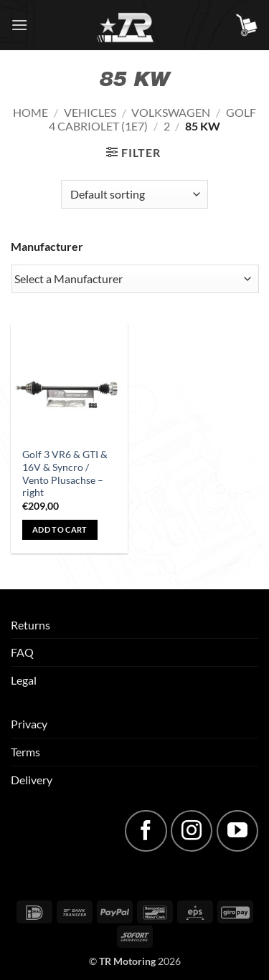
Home (30, 112)
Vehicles (90, 112)
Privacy (29, 724)
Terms (25, 752)
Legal (24, 680)
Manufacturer (47, 246)
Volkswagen (171, 112)
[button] (19, 25)
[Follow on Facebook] (146, 831)
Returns (30, 625)
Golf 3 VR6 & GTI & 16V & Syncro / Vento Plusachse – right (65, 474)
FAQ (22, 652)
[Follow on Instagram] (192, 831)
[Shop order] (134, 194)
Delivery (32, 780)
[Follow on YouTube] (237, 831)
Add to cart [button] (60, 529)
